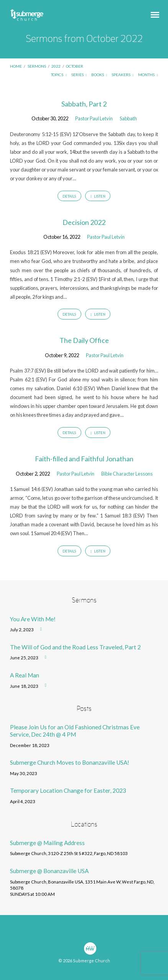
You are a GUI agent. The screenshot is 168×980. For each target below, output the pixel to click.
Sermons (37, 66)
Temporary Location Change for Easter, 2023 (68, 790)
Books (99, 75)
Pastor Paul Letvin (94, 118)
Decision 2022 (84, 222)
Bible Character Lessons (127, 474)
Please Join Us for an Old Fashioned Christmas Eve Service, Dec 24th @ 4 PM (75, 730)
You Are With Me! (33, 619)
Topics (59, 75)
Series (79, 75)
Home (16, 66)
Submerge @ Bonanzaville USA (49, 871)
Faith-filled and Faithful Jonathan (84, 459)
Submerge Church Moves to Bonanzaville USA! (70, 762)
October (75, 66)
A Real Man (25, 675)
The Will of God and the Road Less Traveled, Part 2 (75, 647)
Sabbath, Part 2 (84, 104)
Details (69, 196)
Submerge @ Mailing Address (47, 843)
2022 (56, 66)
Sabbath (128, 118)
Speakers (123, 75)
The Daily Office (84, 340)
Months (148, 75)
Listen (98, 196)
